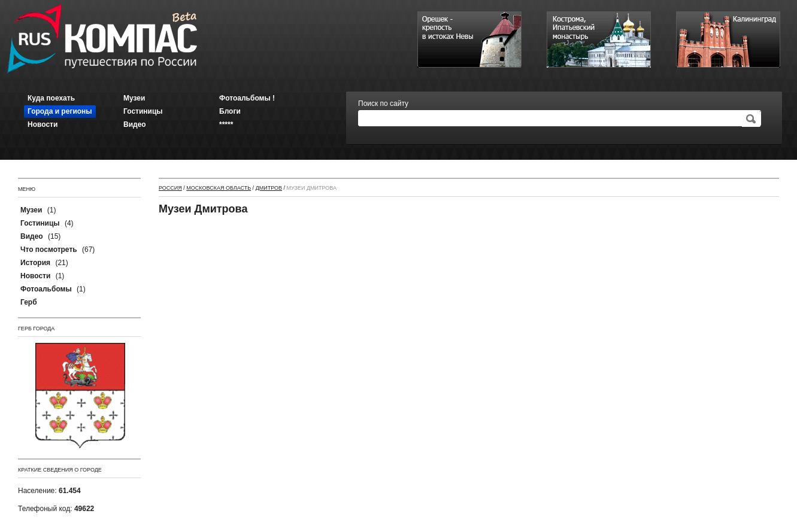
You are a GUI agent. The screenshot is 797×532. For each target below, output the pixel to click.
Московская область (219, 188)
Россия (170, 188)
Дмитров (269, 188)
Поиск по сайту (383, 104)
